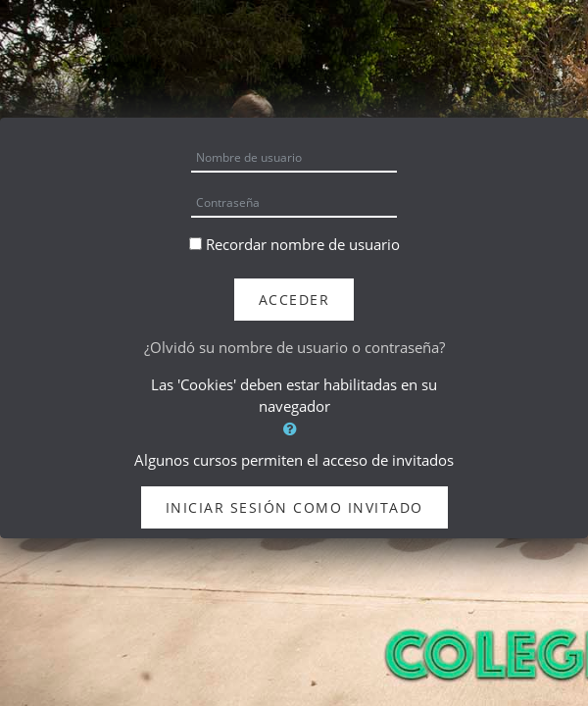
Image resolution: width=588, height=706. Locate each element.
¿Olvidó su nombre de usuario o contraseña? (294, 347)
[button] (294, 429)
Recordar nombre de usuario (303, 244)
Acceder (294, 300)
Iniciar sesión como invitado (294, 507)
